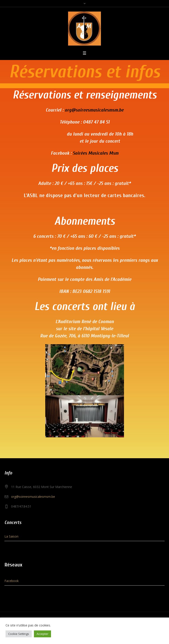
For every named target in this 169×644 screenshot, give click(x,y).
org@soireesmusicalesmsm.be (94, 110)
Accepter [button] (42, 634)
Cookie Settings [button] (19, 634)
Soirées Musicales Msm (96, 153)
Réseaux (13, 565)
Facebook (12, 581)
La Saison (11, 536)
